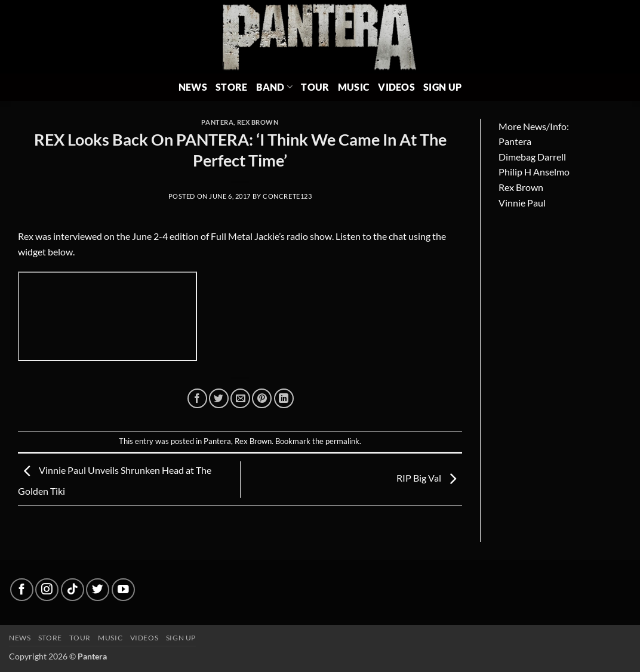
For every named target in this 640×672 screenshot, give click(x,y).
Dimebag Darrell (532, 157)
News (193, 87)
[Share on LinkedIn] (284, 398)
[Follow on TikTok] (73, 590)
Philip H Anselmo (534, 172)
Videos (396, 87)
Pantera (217, 122)
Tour (315, 87)
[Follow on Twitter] (98, 590)
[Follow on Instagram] (47, 590)
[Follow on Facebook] (22, 590)
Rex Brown (258, 122)
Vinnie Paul (522, 203)
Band (275, 87)
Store (232, 87)
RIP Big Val (429, 478)
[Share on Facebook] (197, 398)
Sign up (181, 638)
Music (354, 87)
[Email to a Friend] (240, 398)
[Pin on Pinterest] (262, 398)
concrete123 (287, 196)
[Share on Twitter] (219, 398)
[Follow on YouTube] (123, 590)
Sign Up (442, 87)
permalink (342, 441)
